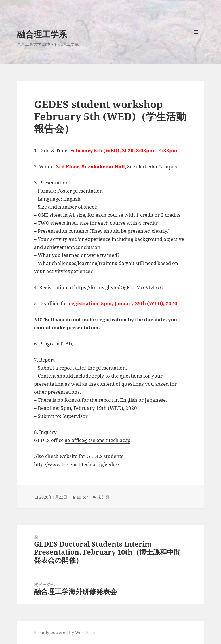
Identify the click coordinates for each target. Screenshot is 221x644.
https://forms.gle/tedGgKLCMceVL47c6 (119, 287)
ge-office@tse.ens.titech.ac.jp (98, 440)
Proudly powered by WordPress (65, 632)
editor (82, 497)
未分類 (103, 497)
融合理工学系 (42, 34)
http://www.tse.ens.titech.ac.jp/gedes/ (77, 464)
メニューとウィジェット (196, 40)
